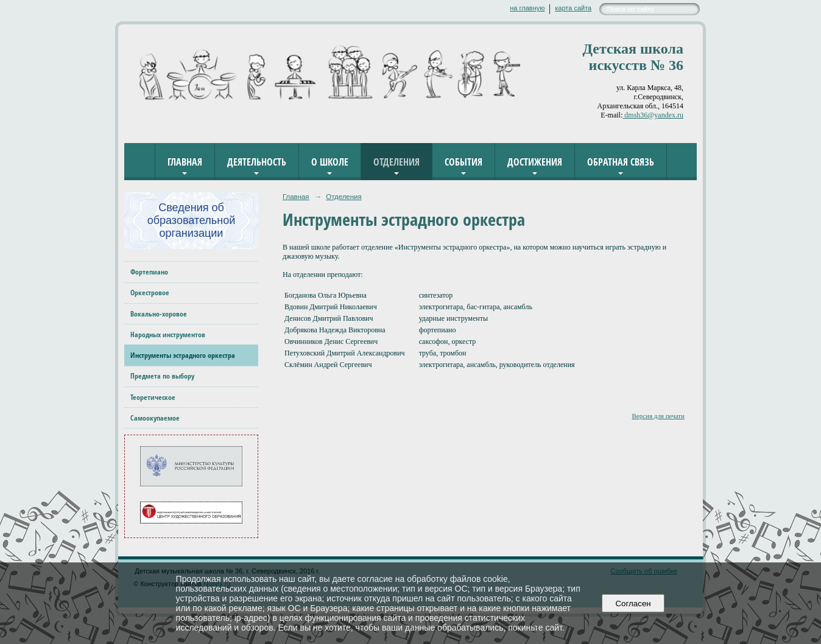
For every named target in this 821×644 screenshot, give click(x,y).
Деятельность (257, 162)
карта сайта (573, 8)
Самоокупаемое (155, 418)
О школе (330, 162)
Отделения (396, 162)
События (463, 162)
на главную (527, 8)
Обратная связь (621, 162)
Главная (185, 162)
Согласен (633, 604)
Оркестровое (150, 292)
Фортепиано (149, 272)
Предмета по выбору (162, 376)
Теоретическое (153, 397)
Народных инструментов (168, 334)
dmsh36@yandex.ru (653, 115)
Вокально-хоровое (159, 314)
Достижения (535, 162)
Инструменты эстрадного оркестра (183, 355)
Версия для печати (658, 416)
